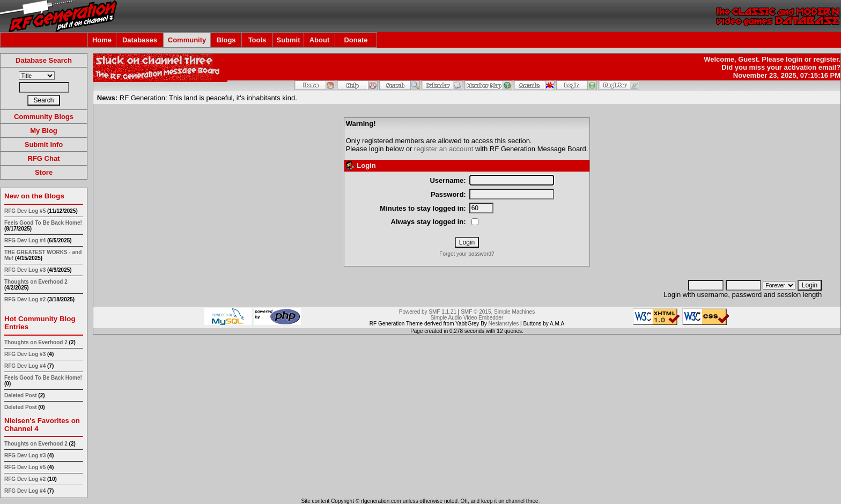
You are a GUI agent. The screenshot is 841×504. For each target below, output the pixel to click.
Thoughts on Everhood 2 (36, 282)
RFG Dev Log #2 (25, 299)
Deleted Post (21, 395)
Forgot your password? (467, 254)
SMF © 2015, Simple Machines (498, 312)
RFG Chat (44, 158)
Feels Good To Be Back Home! (43, 223)
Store (44, 172)
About (320, 40)
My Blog (44, 131)
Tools (257, 40)
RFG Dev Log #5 (25, 211)
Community (187, 40)
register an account (444, 149)
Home (102, 40)
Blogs (226, 40)
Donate (356, 40)
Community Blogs (44, 117)
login (794, 59)
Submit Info (44, 144)
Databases (140, 40)
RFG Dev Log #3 (25, 270)
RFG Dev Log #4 (25, 240)
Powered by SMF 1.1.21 (428, 312)
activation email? (812, 67)
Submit (288, 40)
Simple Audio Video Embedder (467, 318)
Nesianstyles (504, 324)
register (826, 59)
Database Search (44, 60)
